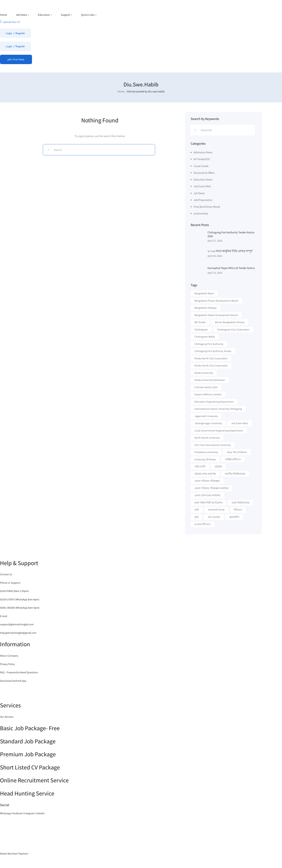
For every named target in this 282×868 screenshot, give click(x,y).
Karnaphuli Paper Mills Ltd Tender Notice (231, 268)
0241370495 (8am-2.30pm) (14, 591)
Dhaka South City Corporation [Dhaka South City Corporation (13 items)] (211, 365)
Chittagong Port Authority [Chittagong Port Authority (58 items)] (209, 344)
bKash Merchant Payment (14, 854)
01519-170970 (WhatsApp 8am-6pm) (20, 599)
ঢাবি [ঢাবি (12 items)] (197, 510)
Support (67, 15)
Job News (22, 15)
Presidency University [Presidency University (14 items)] (206, 452)
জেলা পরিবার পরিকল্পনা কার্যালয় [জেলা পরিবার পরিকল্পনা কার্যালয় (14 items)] (211, 488)
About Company (9, 656)
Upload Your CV (10, 22)
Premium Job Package (28, 754)
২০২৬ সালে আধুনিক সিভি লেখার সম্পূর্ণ (230, 251)
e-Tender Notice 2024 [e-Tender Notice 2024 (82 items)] (206, 387)
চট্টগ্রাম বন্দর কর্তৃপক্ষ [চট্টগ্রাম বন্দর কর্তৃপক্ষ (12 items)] (205, 474)
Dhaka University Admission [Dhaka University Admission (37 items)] (210, 380)
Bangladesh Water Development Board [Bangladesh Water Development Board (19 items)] (216, 315)
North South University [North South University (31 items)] (207, 438)
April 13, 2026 (215, 273)
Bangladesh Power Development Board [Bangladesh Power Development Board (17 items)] (216, 301)
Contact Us (6, 574)
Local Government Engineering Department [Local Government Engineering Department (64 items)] (219, 431)
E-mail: (4, 616)
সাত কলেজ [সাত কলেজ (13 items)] (214, 517)
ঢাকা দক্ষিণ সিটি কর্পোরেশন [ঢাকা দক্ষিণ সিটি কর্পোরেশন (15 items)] (208, 503)
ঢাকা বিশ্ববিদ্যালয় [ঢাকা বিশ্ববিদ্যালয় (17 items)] (240, 503)
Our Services (7, 717)
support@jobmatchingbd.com (17, 624)
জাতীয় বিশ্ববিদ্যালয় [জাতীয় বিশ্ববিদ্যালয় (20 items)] (235, 474)
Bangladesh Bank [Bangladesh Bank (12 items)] (204, 293)
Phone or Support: (10, 583)
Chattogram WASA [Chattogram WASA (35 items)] (205, 337)
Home (3, 15)
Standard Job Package (28, 741)
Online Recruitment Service (34, 780)
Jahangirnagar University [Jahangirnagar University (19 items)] (208, 423)
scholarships (201, 213)
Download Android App (13, 681)
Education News (203, 179)
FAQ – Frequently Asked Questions (19, 672)
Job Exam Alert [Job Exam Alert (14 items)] (240, 423)
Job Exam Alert (202, 186)
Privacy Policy (7, 664)
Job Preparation (203, 200)
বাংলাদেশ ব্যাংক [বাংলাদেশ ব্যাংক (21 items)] (216, 510)
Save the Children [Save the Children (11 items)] (237, 452)
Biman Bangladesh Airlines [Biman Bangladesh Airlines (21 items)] (230, 322)
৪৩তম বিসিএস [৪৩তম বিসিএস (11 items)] (202, 524)
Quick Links (89, 15)
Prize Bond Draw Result (207, 207)
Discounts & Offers (204, 173)
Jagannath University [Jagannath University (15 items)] (206, 416)
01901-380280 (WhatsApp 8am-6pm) (20, 608)
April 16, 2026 (215, 256)
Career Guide (201, 166)
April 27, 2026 (215, 241)
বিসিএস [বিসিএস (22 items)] (238, 510)
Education (45, 15)
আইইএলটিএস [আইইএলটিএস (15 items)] (233, 459)
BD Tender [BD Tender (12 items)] (200, 322)
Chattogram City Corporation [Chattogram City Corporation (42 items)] (233, 330)
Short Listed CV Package (30, 767)
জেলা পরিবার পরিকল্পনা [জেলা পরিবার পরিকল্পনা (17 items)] (207, 481)
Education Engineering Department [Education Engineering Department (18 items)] (214, 402)
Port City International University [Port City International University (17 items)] (213, 445)
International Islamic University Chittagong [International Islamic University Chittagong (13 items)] (218, 409)
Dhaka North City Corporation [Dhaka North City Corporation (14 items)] (211, 358)
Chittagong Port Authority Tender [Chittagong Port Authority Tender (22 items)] (213, 351)
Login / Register (15, 33)
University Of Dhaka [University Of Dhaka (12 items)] (205, 459)
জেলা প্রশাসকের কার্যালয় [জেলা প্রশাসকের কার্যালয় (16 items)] (207, 495)
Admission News (203, 152)
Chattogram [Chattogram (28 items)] (201, 330)
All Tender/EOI (202, 159)
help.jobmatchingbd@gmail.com (18, 633)
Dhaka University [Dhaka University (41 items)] (204, 373)
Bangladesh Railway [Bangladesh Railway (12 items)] (205, 308)
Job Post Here (16, 59)
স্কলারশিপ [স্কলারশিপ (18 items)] (234, 517)
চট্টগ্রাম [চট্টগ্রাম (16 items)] (218, 467)
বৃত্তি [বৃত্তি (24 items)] (196, 517)
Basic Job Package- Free (30, 728)
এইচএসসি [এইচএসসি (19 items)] (200, 467)
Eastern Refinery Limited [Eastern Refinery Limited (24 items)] (208, 394)
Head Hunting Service (27, 793)
